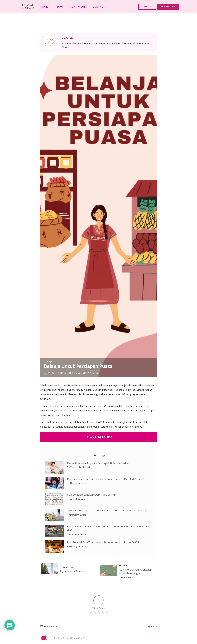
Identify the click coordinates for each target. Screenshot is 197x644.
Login (152, 626)
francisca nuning (78, 515)
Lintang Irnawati (78, 483)
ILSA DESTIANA (78, 535)
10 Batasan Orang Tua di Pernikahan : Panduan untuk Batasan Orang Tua (109, 510)
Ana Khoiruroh (77, 499)
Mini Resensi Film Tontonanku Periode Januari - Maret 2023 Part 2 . (106, 479)
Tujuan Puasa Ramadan (73, 571)
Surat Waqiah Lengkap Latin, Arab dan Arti (92, 495)
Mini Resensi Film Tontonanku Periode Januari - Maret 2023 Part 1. (106, 542)
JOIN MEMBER (168, 7)
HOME (45, 7)
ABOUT (59, 7)
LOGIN (147, 6)
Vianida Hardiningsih (80, 467)
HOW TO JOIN (78, 7)
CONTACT (99, 7)
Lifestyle (48, 361)
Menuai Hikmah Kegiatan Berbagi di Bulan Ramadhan (99, 463)
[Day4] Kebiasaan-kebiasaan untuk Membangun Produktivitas (135, 573)
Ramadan (95, 373)
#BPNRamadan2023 (79, 373)
